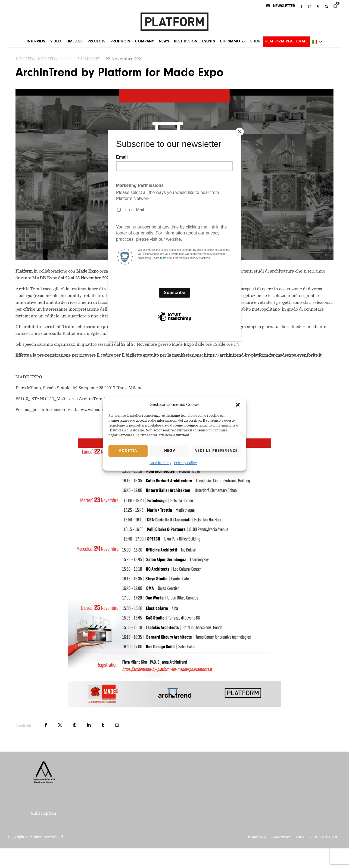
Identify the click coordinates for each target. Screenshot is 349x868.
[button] (238, 405)
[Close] (240, 132)
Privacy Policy (185, 464)
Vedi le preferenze (216, 451)
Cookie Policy (160, 464)
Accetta (128, 451)
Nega (170, 451)
